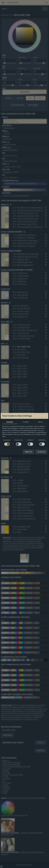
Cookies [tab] (26, 422)
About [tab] (41, 422)
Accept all (41, 452)
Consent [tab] (10, 422)
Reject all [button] (28, 452)
